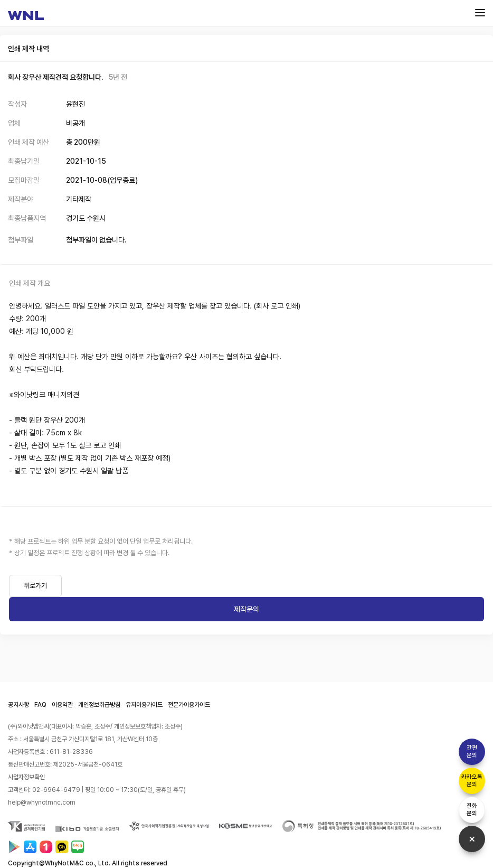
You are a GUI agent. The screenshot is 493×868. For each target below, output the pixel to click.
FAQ (40, 705)
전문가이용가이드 (189, 705)
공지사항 (18, 705)
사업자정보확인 (26, 777)
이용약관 (62, 705)
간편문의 (472, 752)
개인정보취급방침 (99, 705)
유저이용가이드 (144, 705)
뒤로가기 (35, 586)
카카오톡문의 (472, 781)
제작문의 (246, 609)
